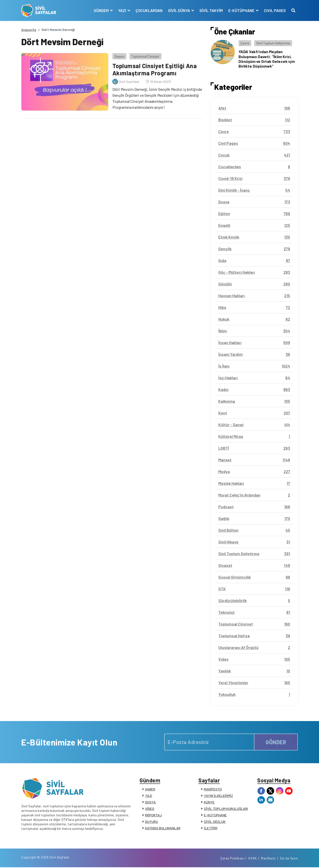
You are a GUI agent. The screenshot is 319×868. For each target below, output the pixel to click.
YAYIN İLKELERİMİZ (218, 796)
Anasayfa (29, 30)
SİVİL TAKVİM (211, 10)
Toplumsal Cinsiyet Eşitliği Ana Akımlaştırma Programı (154, 69)
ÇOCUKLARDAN (149, 10)
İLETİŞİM (211, 828)
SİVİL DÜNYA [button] (179, 10)
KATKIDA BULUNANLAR (163, 828)
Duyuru (119, 56)
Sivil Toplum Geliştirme (273, 43)
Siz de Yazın (289, 859)
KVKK (253, 859)
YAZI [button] (122, 10)
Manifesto (268, 859)
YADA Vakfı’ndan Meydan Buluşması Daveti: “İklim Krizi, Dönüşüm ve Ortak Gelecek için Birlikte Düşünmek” (267, 59)
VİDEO (150, 809)
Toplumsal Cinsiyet (145, 56)
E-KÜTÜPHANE (215, 815)
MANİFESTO (213, 789)
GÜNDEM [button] (101, 10)
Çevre (245, 43)
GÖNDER (276, 742)
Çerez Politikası (232, 859)
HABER (150, 789)
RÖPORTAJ (153, 815)
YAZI (149, 796)
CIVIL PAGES (275, 10)
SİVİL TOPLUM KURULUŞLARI (226, 809)
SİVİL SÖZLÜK (215, 822)
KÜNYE (209, 802)
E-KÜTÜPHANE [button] (241, 10)
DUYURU (152, 822)
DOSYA (150, 802)
